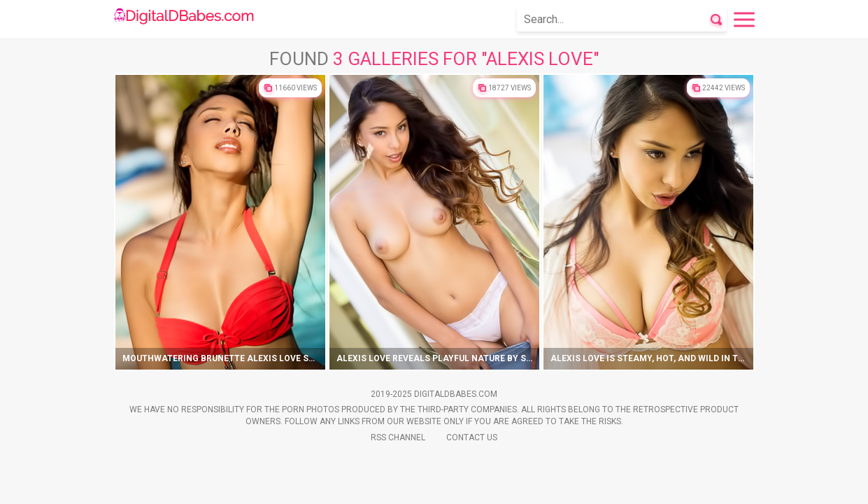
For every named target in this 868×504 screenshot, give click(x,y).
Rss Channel (398, 437)
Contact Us (472, 437)
